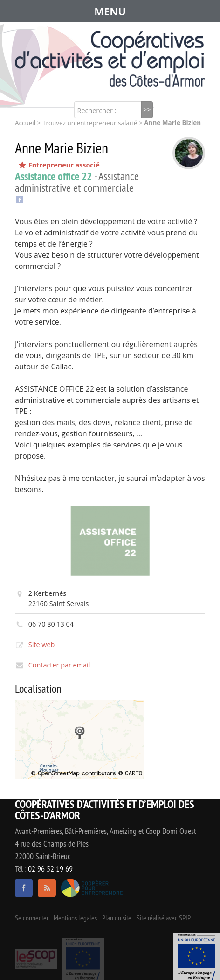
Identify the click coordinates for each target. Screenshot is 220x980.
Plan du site (117, 918)
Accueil (25, 123)
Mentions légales (75, 918)
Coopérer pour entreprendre (92, 888)
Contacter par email (59, 665)
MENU (110, 11)
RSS (47, 888)
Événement (197, 957)
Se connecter (32, 918)
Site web (42, 644)
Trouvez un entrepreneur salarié (90, 123)
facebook (24, 888)
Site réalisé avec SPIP (164, 918)
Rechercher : (97, 110)
